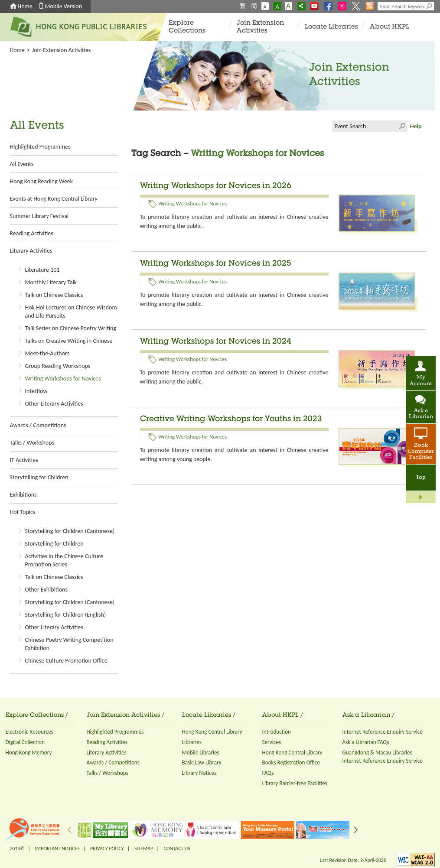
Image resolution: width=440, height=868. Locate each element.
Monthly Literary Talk (51, 282)
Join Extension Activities (260, 27)
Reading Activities (32, 233)
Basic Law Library (202, 762)
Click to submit (402, 126)
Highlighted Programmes (40, 147)
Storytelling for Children (39, 477)
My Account (421, 381)
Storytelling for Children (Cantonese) (70, 531)
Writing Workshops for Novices (63, 379)
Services (272, 742)
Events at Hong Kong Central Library (54, 199)
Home (25, 6)
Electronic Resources (29, 732)
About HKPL (389, 27)
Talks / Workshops (32, 443)
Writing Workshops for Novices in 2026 (216, 186)
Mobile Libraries (201, 753)
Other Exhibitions (46, 590)
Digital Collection (25, 742)
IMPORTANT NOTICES (57, 848)
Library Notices (199, 773)
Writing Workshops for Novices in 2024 (216, 342)
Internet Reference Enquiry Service (383, 732)
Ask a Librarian (421, 414)
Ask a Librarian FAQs (366, 742)
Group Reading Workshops (58, 366)
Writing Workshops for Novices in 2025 (216, 264)
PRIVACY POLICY (107, 848)
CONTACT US (177, 848)
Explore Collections (187, 27)
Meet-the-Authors (47, 353)
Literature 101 (42, 270)
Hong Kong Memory (29, 753)
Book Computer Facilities (421, 452)
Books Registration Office (291, 762)
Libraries (192, 742)
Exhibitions (23, 495)
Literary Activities (31, 251)
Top (421, 478)
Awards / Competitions (38, 425)
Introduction (277, 732)
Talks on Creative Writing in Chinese (69, 341)
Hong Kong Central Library (212, 732)
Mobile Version (64, 6)
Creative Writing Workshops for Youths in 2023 (231, 419)
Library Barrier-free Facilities (295, 783)
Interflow (36, 391)
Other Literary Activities (54, 404)
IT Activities (24, 460)
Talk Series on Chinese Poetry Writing (71, 328)
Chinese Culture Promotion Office (66, 661)
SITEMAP (144, 848)
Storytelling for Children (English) (66, 615)
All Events (22, 164)
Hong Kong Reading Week (42, 181)
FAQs (268, 773)
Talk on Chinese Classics (54, 295)
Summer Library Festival (39, 216)
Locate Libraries (331, 27)
